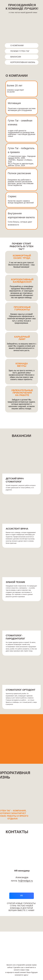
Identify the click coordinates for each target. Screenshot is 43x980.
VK (21, 896)
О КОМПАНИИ (17, 45)
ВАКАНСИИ (16, 57)
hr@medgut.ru (26, 881)
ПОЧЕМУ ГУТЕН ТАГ (20, 51)
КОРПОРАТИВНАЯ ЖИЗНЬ (23, 62)
